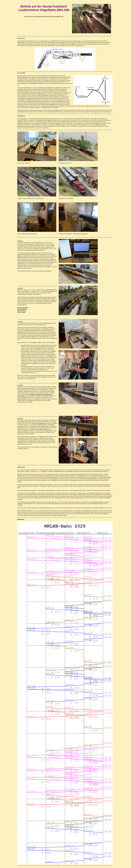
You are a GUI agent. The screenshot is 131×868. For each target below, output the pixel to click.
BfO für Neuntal (21, 312)
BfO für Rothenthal (22, 309)
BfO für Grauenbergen (23, 308)
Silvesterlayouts (41, 423)
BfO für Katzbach (22, 311)
